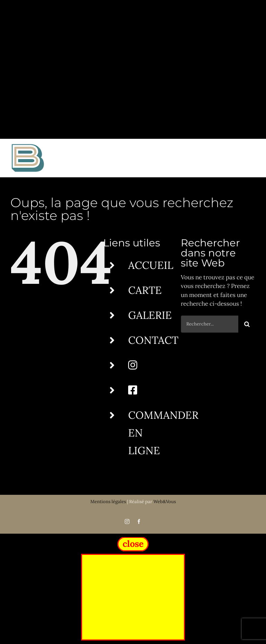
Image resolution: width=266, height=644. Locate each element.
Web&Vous (165, 502)
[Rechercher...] (210, 324)
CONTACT (153, 340)
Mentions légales (108, 502)
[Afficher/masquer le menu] (251, 158)
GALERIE (150, 315)
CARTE (145, 290)
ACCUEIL (151, 265)
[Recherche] (247, 324)
